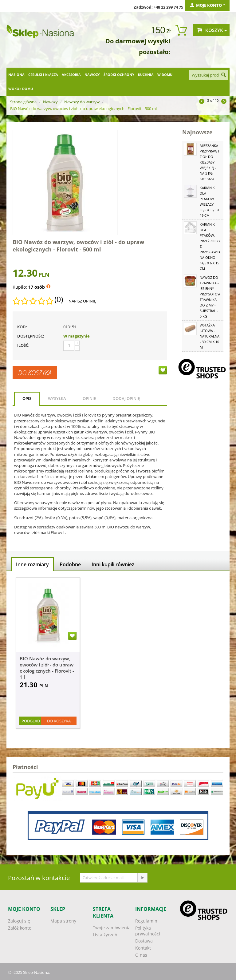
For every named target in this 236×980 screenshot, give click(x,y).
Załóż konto (20, 928)
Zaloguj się (19, 921)
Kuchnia (146, 75)
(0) (59, 299)
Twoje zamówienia (112, 928)
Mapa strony (63, 921)
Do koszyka (35, 373)
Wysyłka (57, 398)
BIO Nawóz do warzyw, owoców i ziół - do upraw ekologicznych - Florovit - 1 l (47, 668)
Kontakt (143, 948)
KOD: (22, 327)
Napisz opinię (82, 301)
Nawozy (92, 75)
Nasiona (16, 75)
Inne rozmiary (32, 564)
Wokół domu (21, 89)
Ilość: (23, 345)
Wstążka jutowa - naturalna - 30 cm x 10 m (210, 336)
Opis (27, 398)
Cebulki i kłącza (43, 75)
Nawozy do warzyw (82, 102)
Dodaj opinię (126, 398)
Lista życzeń (105, 935)
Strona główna (23, 102)
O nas (141, 955)
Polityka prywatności (148, 931)
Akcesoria (71, 75)
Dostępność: (31, 336)
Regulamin (146, 921)
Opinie (89, 398)
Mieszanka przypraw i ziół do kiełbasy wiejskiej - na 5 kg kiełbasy (209, 162)
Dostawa (144, 941)
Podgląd (31, 721)
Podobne (70, 564)
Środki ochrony (119, 75)
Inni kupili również (113, 564)
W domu (165, 75)
